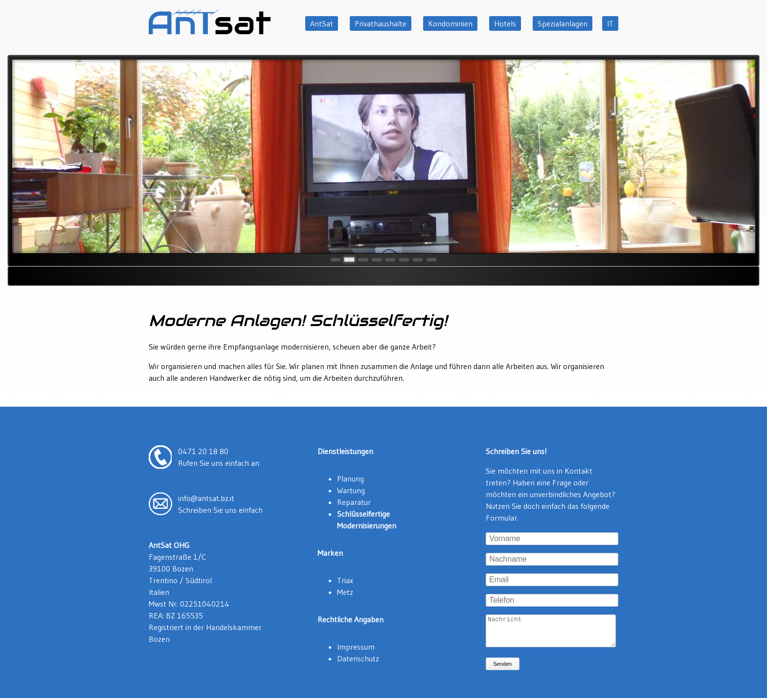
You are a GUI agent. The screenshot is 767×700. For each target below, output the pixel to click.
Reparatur (354, 502)
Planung (350, 479)
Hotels (505, 23)
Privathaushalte (381, 23)
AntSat (322, 23)
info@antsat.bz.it (206, 498)
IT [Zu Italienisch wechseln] (610, 23)
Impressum (356, 647)
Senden (502, 670)
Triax (345, 580)
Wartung (351, 490)
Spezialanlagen (563, 23)
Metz (345, 592)
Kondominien (450, 23)
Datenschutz (358, 658)
